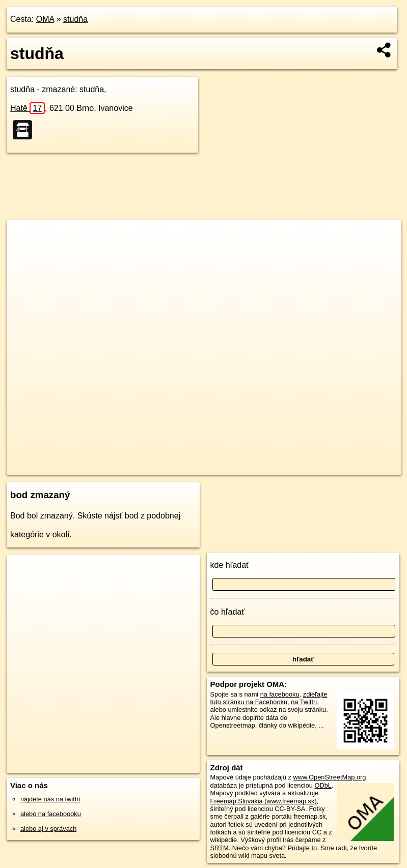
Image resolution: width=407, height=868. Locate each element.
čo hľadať (228, 612)
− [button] (24, 253)
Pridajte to (303, 848)
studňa (75, 19)
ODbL (323, 785)
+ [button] (24, 238)
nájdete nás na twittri (50, 799)
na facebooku (280, 694)
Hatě (28, 108)
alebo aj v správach (48, 829)
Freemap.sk (279, 467)
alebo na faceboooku (51, 814)
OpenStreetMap (226, 467)
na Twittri (304, 702)
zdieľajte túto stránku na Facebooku (269, 698)
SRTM (220, 848)
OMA (45, 19)
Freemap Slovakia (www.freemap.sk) (264, 801)
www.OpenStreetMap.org (330, 777)
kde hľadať (230, 565)
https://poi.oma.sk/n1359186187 (356, 467)
